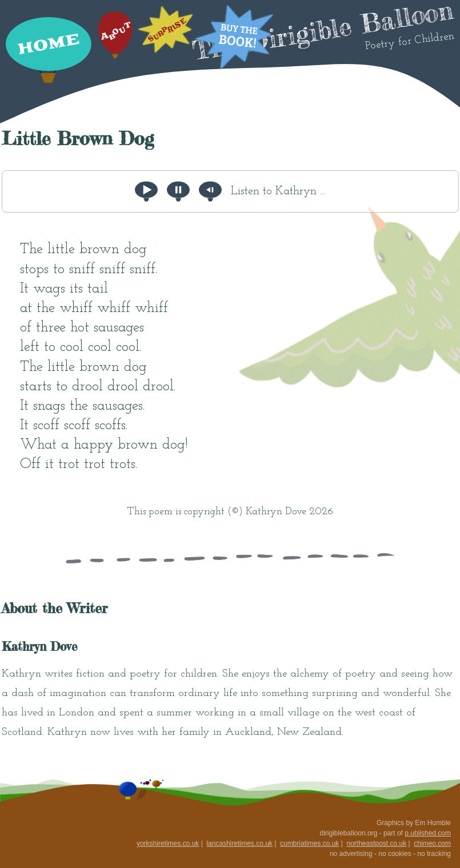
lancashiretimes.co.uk (239, 843)
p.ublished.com (428, 833)
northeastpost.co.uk (376, 843)
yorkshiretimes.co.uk (168, 843)
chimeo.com (432, 843)
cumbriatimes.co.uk (309, 843)
